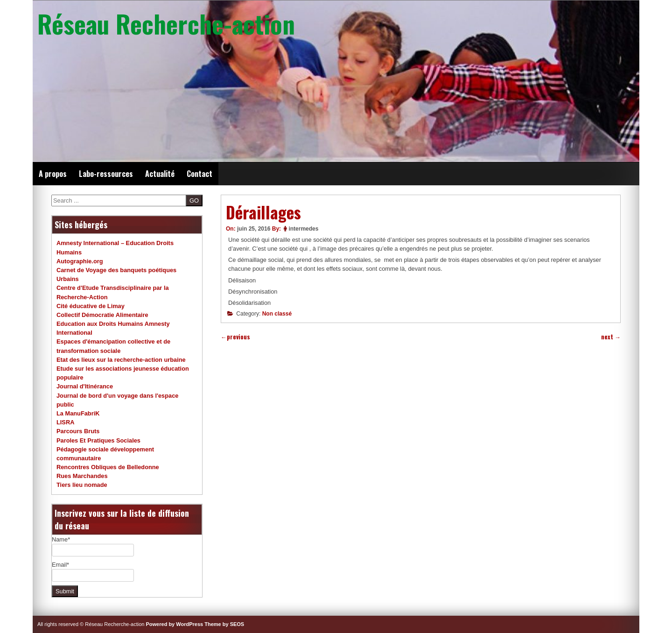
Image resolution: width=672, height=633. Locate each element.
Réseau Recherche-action (166, 23)
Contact (199, 174)
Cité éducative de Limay (91, 306)
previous (235, 337)
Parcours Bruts (78, 431)
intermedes (303, 229)
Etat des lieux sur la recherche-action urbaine (121, 360)
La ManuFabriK (78, 413)
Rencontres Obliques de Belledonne (108, 467)
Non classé (277, 314)
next (611, 337)
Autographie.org (80, 261)
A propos (53, 174)
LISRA (65, 422)
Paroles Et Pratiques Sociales (98, 440)
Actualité (160, 174)
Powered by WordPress (175, 624)
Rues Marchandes (82, 476)
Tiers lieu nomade (82, 485)
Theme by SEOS (224, 624)
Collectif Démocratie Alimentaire (102, 315)
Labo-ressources (106, 174)
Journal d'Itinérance (85, 386)
